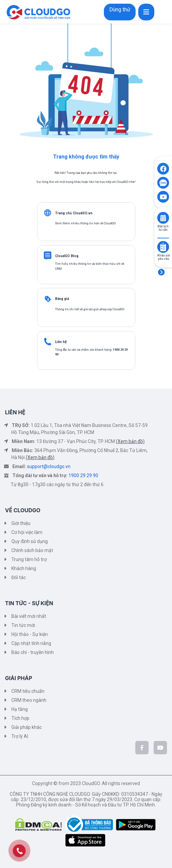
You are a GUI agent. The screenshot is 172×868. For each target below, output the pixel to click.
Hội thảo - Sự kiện (30, 634)
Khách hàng (24, 568)
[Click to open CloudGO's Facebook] (163, 169)
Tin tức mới (23, 625)
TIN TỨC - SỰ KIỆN (29, 603)
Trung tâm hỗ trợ (29, 559)
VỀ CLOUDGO (23, 510)
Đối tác (19, 577)
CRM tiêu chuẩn (28, 691)
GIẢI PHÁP (19, 678)
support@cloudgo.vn (49, 466)
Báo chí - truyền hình (33, 652)
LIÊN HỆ (15, 412)
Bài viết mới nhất (29, 616)
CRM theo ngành (29, 700)
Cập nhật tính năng (31, 643)
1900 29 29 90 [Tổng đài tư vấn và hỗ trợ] (83, 475)
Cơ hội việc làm (27, 532)
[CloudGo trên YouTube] (160, 748)
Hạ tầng (20, 709)
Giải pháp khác (27, 727)
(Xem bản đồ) (130, 441)
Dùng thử (120, 10)
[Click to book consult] (163, 218)
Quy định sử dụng (30, 541)
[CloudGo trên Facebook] (142, 748)
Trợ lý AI (20, 736)
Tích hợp (20, 718)
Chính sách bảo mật (32, 550)
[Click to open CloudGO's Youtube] (163, 197)
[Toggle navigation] (146, 12)
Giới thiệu (21, 523)
